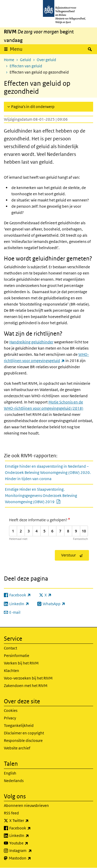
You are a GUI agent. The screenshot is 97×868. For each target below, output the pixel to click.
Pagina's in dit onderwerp (33, 107)
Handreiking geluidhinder (31, 342)
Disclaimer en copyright (24, 733)
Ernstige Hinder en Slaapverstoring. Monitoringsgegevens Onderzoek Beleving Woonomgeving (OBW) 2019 (45, 496)
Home (9, 60)
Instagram (32, 851)
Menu (16, 49)
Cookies (11, 710)
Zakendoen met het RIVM (26, 686)
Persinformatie (17, 656)
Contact (10, 648)
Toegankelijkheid (19, 725)
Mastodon (31, 858)
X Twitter (30, 821)
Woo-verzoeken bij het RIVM (28, 678)
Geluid (25, 60)
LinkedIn (31, 836)
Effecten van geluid (26, 66)
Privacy (10, 718)
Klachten (12, 671)
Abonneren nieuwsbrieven (26, 805)
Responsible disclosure (23, 740)
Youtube (30, 843)
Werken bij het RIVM (21, 663)
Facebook (31, 828)
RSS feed (11, 813)
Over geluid (46, 60)
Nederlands (14, 781)
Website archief (17, 748)
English (10, 773)
